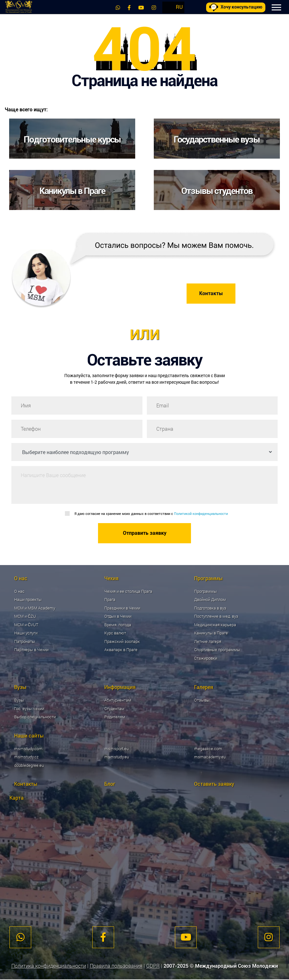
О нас (19, 591)
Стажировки (206, 658)
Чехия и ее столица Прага (128, 591)
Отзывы (202, 700)
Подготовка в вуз (210, 608)
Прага (110, 600)
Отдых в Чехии (118, 616)
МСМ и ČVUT (26, 625)
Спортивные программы (217, 650)
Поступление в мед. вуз (216, 616)
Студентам (114, 709)
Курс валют (115, 633)
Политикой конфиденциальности (201, 513)
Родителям (115, 717)
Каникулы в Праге (211, 633)
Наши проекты (28, 600)
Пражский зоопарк (122, 641)
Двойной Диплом (210, 600)
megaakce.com (208, 749)
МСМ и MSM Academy (35, 608)
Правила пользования (116, 966)
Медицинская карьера (215, 625)
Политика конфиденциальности (49, 966)
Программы (205, 591)
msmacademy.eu (210, 757)
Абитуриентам (118, 700)
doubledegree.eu (29, 765)
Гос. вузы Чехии (29, 709)
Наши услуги (26, 633)
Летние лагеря (208, 641)
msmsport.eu (116, 749)
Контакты (211, 293)
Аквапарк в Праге (121, 650)
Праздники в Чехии (122, 608)
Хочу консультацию (236, 7)
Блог (110, 784)
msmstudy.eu (117, 757)
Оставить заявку (214, 784)
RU (179, 7)
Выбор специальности (35, 717)
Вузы (19, 700)
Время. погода (118, 625)
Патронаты (25, 641)
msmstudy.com (28, 749)
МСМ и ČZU (25, 616)
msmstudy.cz (26, 757)
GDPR (153, 966)
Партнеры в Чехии (31, 650)
